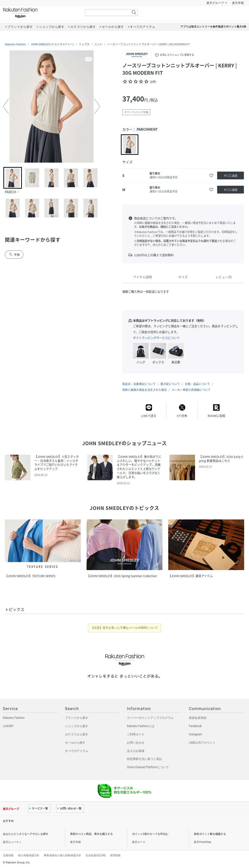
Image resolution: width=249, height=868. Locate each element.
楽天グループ (215, 3)
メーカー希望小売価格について (191, 390)
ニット (98, 44)
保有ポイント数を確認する (210, 834)
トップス (84, 44)
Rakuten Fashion (41, 13)
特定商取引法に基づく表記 (144, 759)
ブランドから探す (77, 718)
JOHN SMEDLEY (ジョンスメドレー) (52, 44)
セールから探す (75, 743)
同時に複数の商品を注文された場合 (145, 390)
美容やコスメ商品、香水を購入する (91, 834)
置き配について (170, 384)
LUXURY (8, 726)
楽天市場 (238, 3)
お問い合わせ (136, 743)
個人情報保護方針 (29, 855)
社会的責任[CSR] (96, 855)
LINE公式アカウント (202, 743)
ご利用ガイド (136, 734)
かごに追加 (231, 176)
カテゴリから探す (77, 734)
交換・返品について (197, 384)
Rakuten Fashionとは (141, 726)
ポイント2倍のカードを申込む (150, 834)
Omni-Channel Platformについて (148, 767)
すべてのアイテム (77, 751)
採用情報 (115, 855)
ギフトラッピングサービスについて (156, 338)
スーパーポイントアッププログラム (150, 718)
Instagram (196, 734)
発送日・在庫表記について (139, 384)
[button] (6, 106)
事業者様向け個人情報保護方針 (62, 855)
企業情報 (8, 855)
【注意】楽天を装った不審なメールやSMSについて (125, 628)
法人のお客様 (136, 751)
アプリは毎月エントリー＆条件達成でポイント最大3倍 (213, 27)
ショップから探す (77, 726)
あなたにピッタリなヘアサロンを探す (26, 834)
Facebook (195, 726)
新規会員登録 (198, 718)
